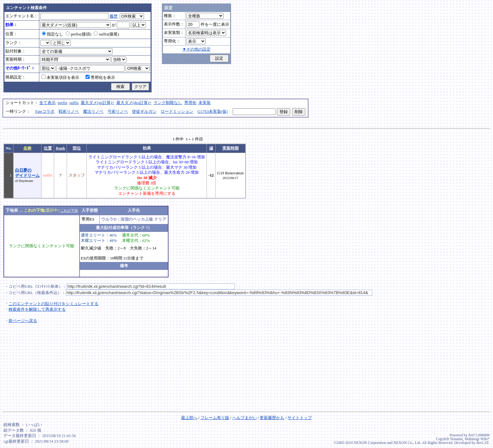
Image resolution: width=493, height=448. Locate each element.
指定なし (53, 34)
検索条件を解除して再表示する (37, 309)
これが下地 (69, 210)
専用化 (190, 103)
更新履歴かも (272, 418)
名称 (27, 148)
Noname (456, 439)
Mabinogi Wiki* (477, 439)
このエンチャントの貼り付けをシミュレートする (53, 304)
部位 (77, 148)
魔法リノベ (93, 112)
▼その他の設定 (197, 49)
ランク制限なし (168, 103)
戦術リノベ (69, 112)
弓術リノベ (118, 112)
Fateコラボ (45, 112)
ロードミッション (177, 112)
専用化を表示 (100, 78)
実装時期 (230, 148)
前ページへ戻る (23, 321)
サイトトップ (300, 418)
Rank (60, 148)
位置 (48, 148)
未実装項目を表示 (60, 78)
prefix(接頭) (78, 34)
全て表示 (47, 103)
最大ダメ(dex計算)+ (134, 103)
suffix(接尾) (106, 34)
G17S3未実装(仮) (213, 112)
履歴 (114, 16)
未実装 (205, 103)
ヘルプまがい (245, 418)
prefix (63, 103)
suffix (74, 103)
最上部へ (189, 418)
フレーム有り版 (215, 418)
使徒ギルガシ (144, 112)
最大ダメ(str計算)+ (98, 103)
